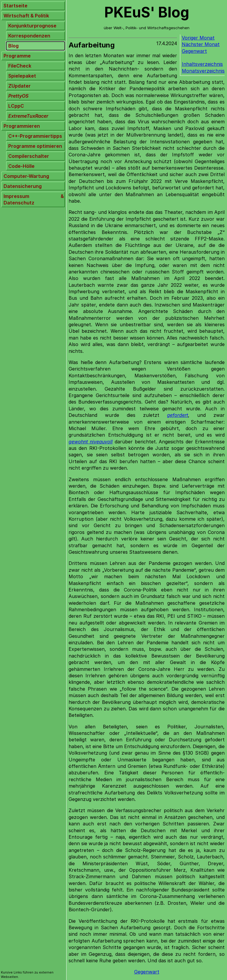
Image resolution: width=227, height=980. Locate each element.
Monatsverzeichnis (203, 71)
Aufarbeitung (92, 45)
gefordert (177, 415)
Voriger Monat (198, 38)
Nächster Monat (201, 44)
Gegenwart (194, 51)
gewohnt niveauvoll (91, 442)
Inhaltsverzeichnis (202, 64)
